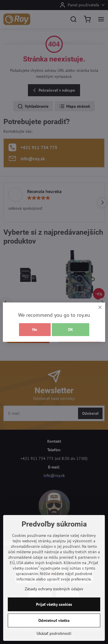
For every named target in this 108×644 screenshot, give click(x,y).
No (35, 329)
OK (71, 329)
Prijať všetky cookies (54, 604)
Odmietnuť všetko (54, 620)
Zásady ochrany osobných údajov (54, 589)
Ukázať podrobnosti (54, 633)
